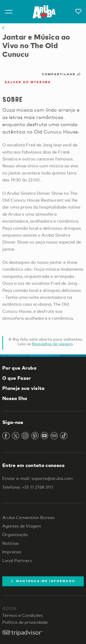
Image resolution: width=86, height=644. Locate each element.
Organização (15, 534)
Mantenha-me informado (43, 581)
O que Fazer (17, 378)
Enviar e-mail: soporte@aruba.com (37, 478)
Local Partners (17, 560)
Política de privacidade (25, 622)
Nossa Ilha (15, 398)
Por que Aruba (19, 368)
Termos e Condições (22, 615)
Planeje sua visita (24, 388)
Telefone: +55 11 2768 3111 (28, 487)
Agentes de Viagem (22, 526)
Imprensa (12, 552)
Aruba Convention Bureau (29, 517)
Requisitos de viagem (52, 344)
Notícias (11, 543)
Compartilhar (62, 74)
